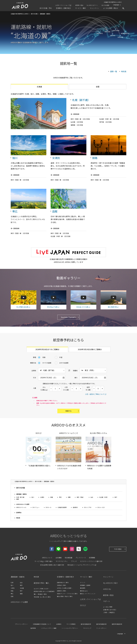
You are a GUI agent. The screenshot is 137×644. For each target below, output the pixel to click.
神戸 (116, 497)
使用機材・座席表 (85, 585)
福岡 (18, 499)
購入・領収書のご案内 (40, 594)
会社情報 (59, 558)
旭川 (15, 158)
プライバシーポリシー (21, 624)
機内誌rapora (84, 591)
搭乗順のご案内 (61, 591)
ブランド (74, 561)
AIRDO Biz (107, 589)
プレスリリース (81, 558)
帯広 (15, 211)
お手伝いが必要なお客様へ (65, 588)
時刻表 (124, 71)
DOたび (83, 605)
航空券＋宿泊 (79, 5)
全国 (98, 87)
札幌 (12, 582)
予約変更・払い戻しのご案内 (42, 597)
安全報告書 (68, 558)
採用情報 (92, 558)
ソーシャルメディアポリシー (70, 628)
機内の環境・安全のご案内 (65, 596)
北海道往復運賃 (62, 507)
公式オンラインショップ (62, 5)
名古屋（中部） (104, 497)
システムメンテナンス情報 (49, 628)
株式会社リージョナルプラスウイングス (81, 565)
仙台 (92, 497)
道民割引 (75, 507)
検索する (72, 411)
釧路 (95, 158)
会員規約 (59, 624)
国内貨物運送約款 (101, 624)
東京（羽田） (80, 497)
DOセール (49, 507)
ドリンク (83, 582)
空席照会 (19, 512)
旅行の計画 (21, 488)
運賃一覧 (114, 71)
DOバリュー (36, 507)
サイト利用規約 (71, 624)
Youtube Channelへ (70, 317)
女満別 (56, 158)
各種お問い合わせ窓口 (110, 610)
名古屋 (22, 588)
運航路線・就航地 (21, 494)
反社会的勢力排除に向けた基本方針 (52, 565)
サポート (107, 601)
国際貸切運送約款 (117, 624)
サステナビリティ (62, 561)
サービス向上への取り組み (44, 561)
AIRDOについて (47, 558)
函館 (55, 211)
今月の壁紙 (120, 549)
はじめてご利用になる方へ (42, 589)
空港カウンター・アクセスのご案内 (67, 594)
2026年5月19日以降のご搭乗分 (90, 349)
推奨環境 (33, 628)
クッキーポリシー (101, 628)
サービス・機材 (86, 577)
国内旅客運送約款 (86, 624)
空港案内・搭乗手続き (66, 577)
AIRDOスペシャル (21, 507)
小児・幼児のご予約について (95, 394)
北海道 (39, 87)
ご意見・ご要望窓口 (109, 612)
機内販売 (83, 588)
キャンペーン (108, 577)
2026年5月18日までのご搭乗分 (47, 349)
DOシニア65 (88, 507)
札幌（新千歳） (81, 100)
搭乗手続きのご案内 (63, 582)
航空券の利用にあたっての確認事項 (44, 591)
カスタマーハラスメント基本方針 (91, 561)
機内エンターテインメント (88, 594)
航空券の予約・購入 (42, 583)
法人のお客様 (105, 5)
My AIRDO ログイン (92, 5)
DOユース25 (101, 507)
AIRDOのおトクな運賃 (23, 504)
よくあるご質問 (108, 607)
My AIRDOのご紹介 (110, 583)
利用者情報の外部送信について (42, 624)
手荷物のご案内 (61, 585)
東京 (21, 585)
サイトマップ (87, 628)
